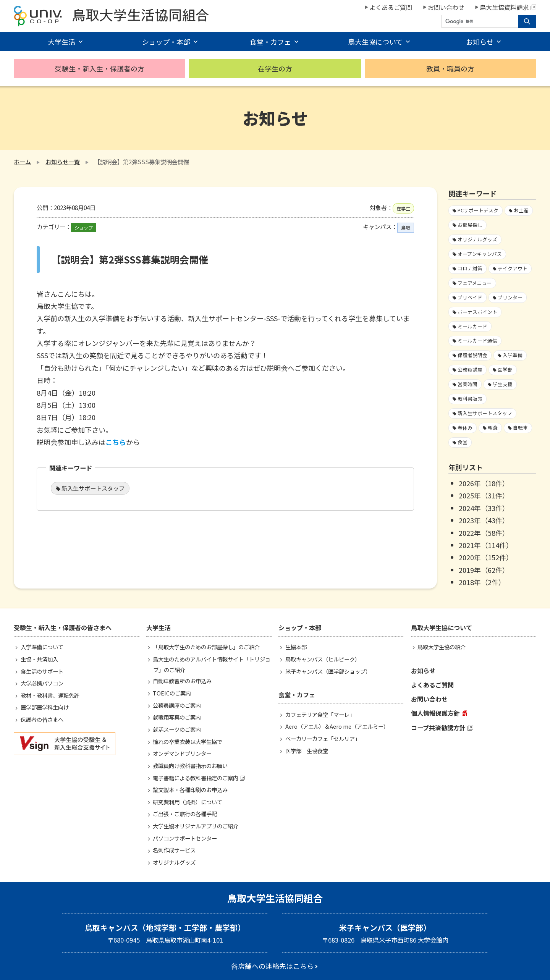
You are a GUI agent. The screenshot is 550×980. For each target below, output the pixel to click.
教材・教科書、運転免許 (50, 695)
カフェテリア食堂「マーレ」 (320, 714)
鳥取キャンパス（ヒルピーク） (323, 659)
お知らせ (480, 42)
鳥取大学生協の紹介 (442, 647)
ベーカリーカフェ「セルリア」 (323, 738)
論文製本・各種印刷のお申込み (190, 790)
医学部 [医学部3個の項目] (505, 370)
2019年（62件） (484, 570)
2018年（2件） (482, 582)
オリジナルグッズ (174, 862)
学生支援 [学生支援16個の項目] (503, 384)
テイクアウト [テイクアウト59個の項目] (513, 268)
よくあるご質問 (391, 7)
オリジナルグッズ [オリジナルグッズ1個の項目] (477, 239)
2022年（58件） (484, 533)
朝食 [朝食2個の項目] (493, 428)
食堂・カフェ (270, 42)
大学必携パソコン (42, 683)
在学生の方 (275, 68)
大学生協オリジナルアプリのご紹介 (196, 826)
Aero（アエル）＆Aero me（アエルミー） (337, 726)
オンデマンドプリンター (182, 753)
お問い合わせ (446, 7)
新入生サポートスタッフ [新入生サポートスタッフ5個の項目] (485, 413)
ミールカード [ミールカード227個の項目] (472, 326)
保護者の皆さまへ (42, 719)
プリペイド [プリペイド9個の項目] (470, 297)
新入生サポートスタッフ (93, 488)
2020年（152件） (486, 557)
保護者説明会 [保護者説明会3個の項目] (472, 355)
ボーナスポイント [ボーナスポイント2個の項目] (477, 312)
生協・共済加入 (39, 659)
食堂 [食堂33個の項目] (463, 442)
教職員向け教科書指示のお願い (190, 766)
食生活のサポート (42, 671)
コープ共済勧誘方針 (438, 728)
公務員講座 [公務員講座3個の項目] (470, 370)
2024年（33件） (484, 508)
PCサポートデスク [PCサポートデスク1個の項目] (478, 210)
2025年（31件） (484, 495)
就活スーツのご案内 (177, 729)
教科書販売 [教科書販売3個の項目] (470, 399)
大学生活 (61, 42)
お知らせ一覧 (63, 162)
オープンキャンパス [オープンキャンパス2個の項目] (480, 254)
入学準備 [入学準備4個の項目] (513, 355)
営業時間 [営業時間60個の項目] (467, 384)
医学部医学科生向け (45, 707)
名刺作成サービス (174, 850)
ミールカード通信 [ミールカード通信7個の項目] (477, 340)
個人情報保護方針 (435, 713)
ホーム (22, 162)
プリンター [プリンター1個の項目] (510, 297)
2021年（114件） (486, 545)
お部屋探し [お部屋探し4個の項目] (470, 225)
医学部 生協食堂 (307, 751)
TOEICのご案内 (172, 693)
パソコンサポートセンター (185, 838)
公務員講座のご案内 (177, 705)
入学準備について (42, 647)
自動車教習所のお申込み (182, 681)
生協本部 (296, 647)
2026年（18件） (484, 483)
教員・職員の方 (450, 68)
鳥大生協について (375, 42)
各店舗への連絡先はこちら (272, 966)
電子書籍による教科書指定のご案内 (196, 778)
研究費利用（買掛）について (188, 802)
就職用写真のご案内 (177, 717)
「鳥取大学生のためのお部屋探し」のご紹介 (206, 647)
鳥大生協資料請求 (508, 7)
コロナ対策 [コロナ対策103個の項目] (470, 268)
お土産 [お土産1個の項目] (521, 210)
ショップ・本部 (166, 42)
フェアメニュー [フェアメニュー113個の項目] (475, 283)
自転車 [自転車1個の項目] (520, 428)
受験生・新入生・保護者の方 (100, 68)
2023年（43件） (484, 520)
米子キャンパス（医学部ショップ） (328, 671)
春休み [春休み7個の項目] (465, 428)
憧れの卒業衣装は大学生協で (188, 741)
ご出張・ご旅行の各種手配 (185, 814)
